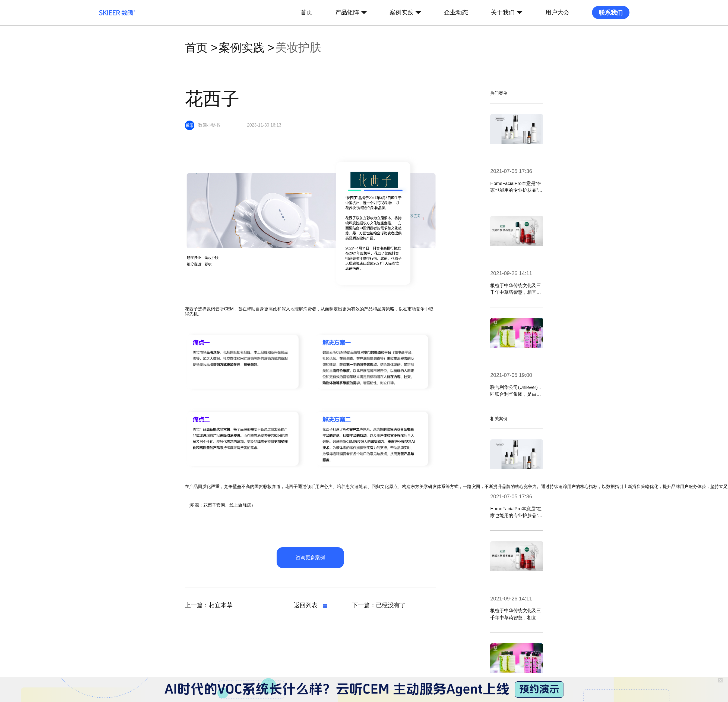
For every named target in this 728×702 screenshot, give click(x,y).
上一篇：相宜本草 (209, 605)
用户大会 (557, 12)
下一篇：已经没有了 (379, 605)
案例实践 (401, 12)
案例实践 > (246, 48)
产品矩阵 (347, 12)
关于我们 (503, 12)
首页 (306, 12)
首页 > (201, 48)
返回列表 (310, 605)
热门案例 (499, 93)
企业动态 (456, 12)
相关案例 (499, 419)
